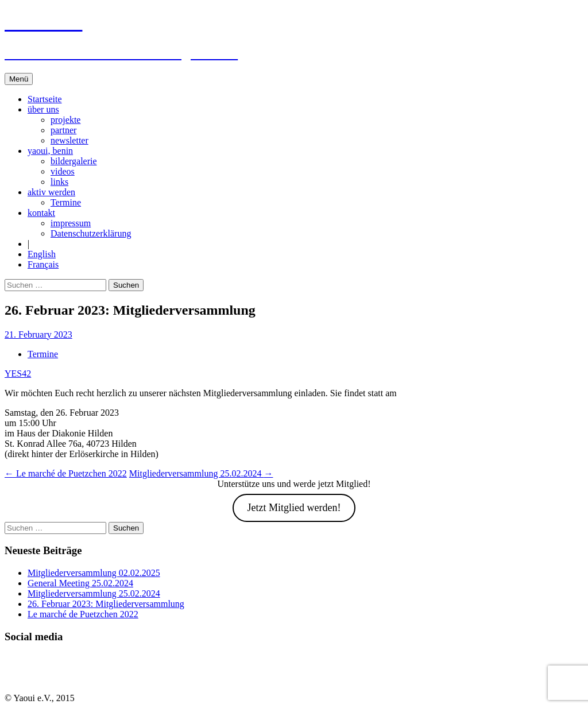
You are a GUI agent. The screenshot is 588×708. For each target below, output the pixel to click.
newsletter (69, 140)
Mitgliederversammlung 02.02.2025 (94, 573)
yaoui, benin (50, 151)
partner (63, 130)
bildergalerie (74, 161)
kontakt (41, 213)
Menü (19, 79)
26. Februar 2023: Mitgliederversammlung (106, 604)
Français (43, 264)
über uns (43, 109)
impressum (71, 223)
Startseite (45, 99)
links (59, 182)
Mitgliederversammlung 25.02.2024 (201, 473)
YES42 (18, 374)
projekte (65, 120)
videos (63, 171)
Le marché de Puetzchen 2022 (66, 473)
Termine (66, 202)
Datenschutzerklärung (91, 233)
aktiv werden (51, 192)
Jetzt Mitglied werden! (294, 508)
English (42, 254)
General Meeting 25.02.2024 (80, 583)
